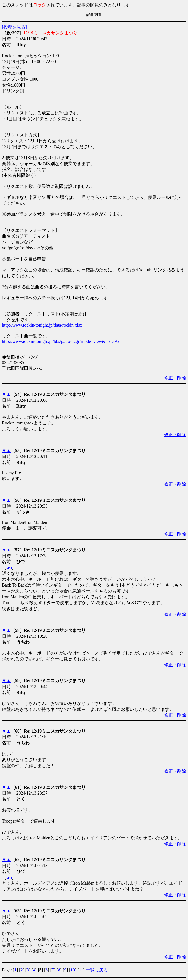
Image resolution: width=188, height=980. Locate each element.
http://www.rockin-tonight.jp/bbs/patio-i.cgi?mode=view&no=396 (60, 341)
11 (81, 970)
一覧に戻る (97, 970)
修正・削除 (175, 378)
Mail (9, 568)
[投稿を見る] (14, 27)
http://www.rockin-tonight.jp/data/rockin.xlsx (42, 325)
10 (73, 970)
